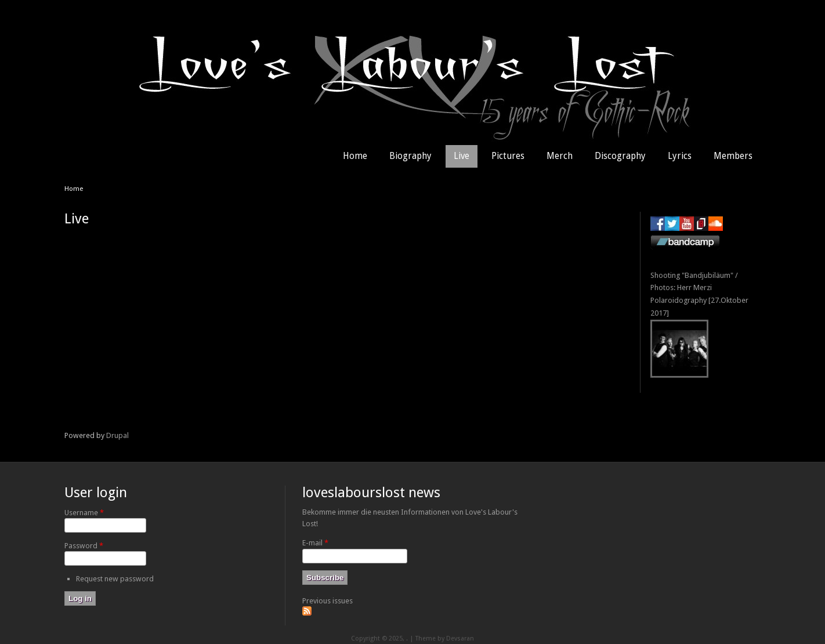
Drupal (117, 435)
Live (462, 156)
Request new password (115, 579)
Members (733, 156)
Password (84, 546)
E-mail (315, 543)
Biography (410, 156)
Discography (620, 156)
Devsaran (460, 638)
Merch (560, 156)
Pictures (508, 156)
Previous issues (328, 601)
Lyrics (680, 156)
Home (355, 156)
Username (84, 513)
